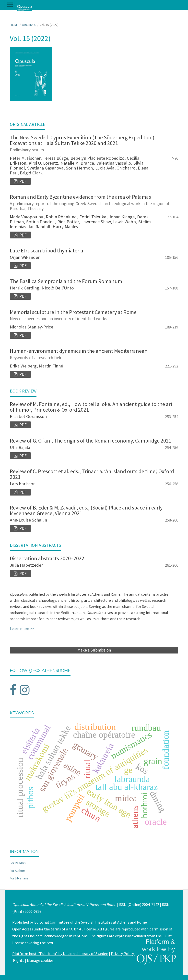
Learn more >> (22, 629)
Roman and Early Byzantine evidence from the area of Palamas (94, 202)
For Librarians (19, 878)
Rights (19, 960)
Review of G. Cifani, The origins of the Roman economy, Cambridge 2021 (91, 441)
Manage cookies (40, 960)
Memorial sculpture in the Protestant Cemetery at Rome (94, 315)
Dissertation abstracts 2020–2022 (47, 558)
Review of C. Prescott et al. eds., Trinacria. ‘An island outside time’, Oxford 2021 (92, 474)
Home (14, 25)
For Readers (18, 863)
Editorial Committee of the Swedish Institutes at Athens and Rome (91, 922)
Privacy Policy (123, 954)
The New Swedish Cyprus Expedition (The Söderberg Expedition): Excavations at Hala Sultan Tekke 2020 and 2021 (94, 143)
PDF (23, 181)
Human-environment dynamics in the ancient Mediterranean (94, 354)
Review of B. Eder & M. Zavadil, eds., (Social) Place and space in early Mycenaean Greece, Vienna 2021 (86, 510)
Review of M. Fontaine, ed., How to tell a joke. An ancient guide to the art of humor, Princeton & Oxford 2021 (91, 407)
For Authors (18, 871)
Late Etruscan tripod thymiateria (47, 250)
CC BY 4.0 (76, 929)
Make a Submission (94, 650)
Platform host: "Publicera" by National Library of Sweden (60, 954)
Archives (29, 25)
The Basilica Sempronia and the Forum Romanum (66, 281)
